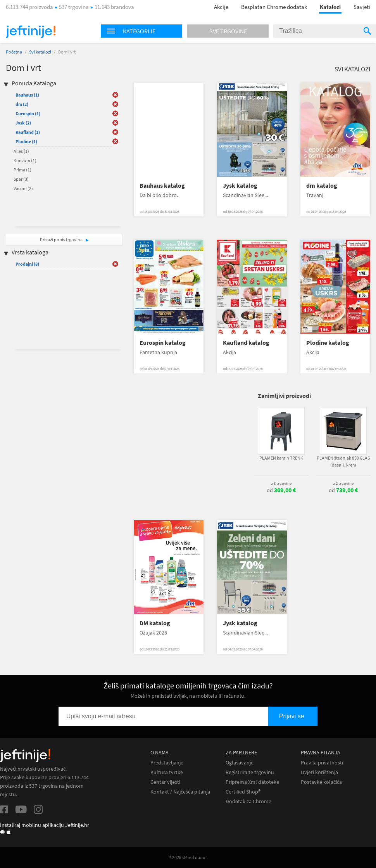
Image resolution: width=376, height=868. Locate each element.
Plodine (26, 141)
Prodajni (27, 264)
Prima (22, 170)
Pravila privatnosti (322, 763)
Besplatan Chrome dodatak (274, 7)
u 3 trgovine (281, 483)
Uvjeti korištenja (319, 772)
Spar (21, 179)
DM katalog (155, 623)
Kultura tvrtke (167, 772)
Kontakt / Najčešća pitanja (180, 792)
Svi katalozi (40, 52)
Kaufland (28, 132)
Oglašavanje (240, 763)
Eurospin (28, 113)
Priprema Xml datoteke (252, 782)
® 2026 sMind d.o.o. (188, 857)
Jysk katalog (240, 186)
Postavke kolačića (321, 782)
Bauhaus (27, 95)
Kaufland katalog (246, 343)
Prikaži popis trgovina (62, 239)
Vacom (23, 188)
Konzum (25, 160)
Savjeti (362, 7)
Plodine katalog (328, 343)
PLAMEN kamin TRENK (281, 458)
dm (22, 104)
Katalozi (330, 7)
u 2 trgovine (343, 483)
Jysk (23, 123)
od (281, 490)
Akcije (221, 7)
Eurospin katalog (163, 343)
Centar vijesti (165, 782)
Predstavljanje (167, 763)
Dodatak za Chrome (248, 801)
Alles (21, 151)
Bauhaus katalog (162, 186)
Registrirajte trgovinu (250, 772)
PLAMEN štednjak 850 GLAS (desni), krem (343, 461)
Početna (14, 52)
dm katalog (322, 186)
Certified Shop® (243, 792)
